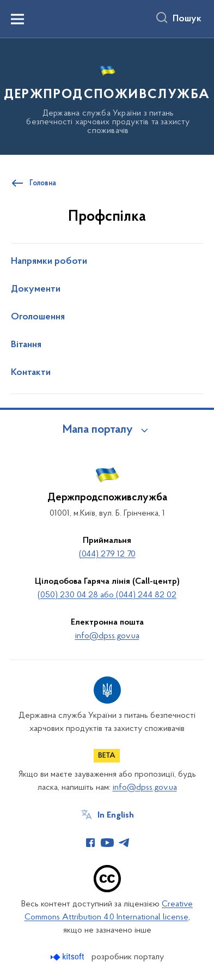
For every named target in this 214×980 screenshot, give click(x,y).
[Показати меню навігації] (17, 19)
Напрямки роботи (49, 262)
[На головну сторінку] (107, 95)
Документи (36, 289)
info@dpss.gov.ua (107, 636)
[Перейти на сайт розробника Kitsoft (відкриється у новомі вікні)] (68, 957)
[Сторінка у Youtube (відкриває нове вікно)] (107, 843)
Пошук (187, 19)
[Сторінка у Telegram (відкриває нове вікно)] (124, 843)
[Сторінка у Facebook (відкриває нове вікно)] (90, 843)
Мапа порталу (98, 430)
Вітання (26, 345)
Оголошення (38, 317)
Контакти (31, 373)
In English (116, 815)
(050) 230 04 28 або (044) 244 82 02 (107, 595)
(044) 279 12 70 (107, 554)
